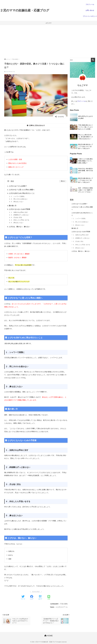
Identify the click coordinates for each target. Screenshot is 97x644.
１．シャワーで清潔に (18, 196)
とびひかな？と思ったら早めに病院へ (22, 190)
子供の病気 (64, 604)
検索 (93, 60)
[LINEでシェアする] (49, 598)
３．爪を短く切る (16, 217)
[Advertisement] (48, 41)
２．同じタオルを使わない (19, 199)
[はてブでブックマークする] (40, 598)
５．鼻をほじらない (17, 223)
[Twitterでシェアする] (23, 598)
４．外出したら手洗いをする (20, 220)
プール (65, 607)
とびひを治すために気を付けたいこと (22, 193)
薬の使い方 (13, 206)
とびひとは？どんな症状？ (18, 186)
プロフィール (81, 101)
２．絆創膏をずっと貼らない (20, 215)
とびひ (59, 607)
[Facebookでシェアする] (32, 598)
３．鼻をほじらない (17, 202)
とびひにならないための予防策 (19, 209)
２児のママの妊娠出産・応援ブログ (25, 10)
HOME (49, 636)
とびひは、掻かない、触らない (19, 227)
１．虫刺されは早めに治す (19, 212)
